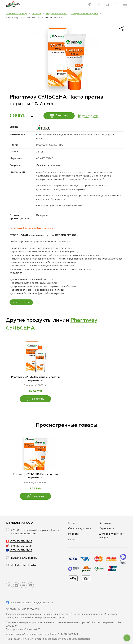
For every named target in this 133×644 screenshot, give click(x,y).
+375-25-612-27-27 (19, 550)
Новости (73, 534)
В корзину (59, 116)
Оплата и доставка (80, 528)
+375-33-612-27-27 (19, 541)
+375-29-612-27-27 (19, 546)
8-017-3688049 (69, 634)
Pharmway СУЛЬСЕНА (50, 145)
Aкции (72, 539)
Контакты (105, 523)
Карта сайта (107, 528)
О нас (72, 523)
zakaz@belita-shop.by (24, 558)
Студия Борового (44, 603)
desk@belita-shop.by (24, 565)
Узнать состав (21, 302)
